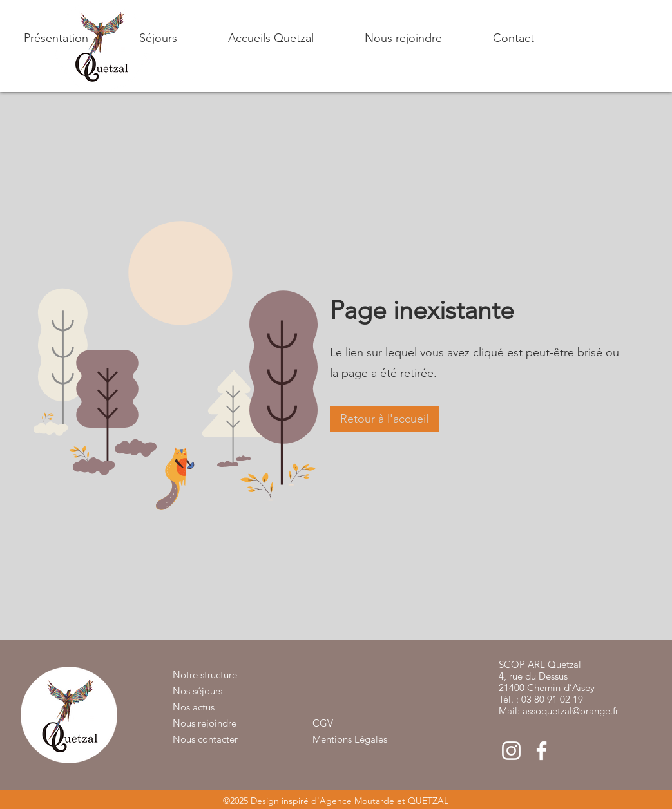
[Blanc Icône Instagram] (511, 751)
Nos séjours (197, 691)
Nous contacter (205, 739)
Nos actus (194, 707)
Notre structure (205, 675)
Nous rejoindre (205, 723)
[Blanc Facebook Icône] (542, 751)
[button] (139, 38)
